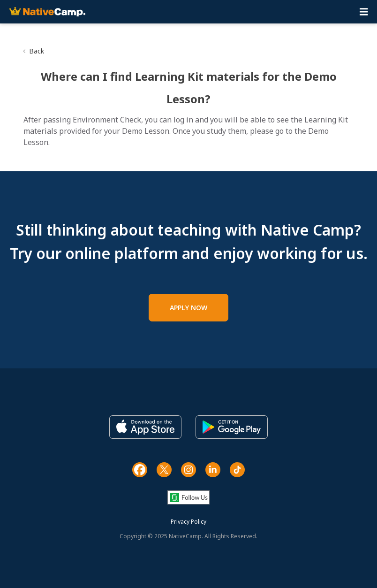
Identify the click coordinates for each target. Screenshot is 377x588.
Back (37, 51)
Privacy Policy (188, 522)
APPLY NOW (188, 308)
